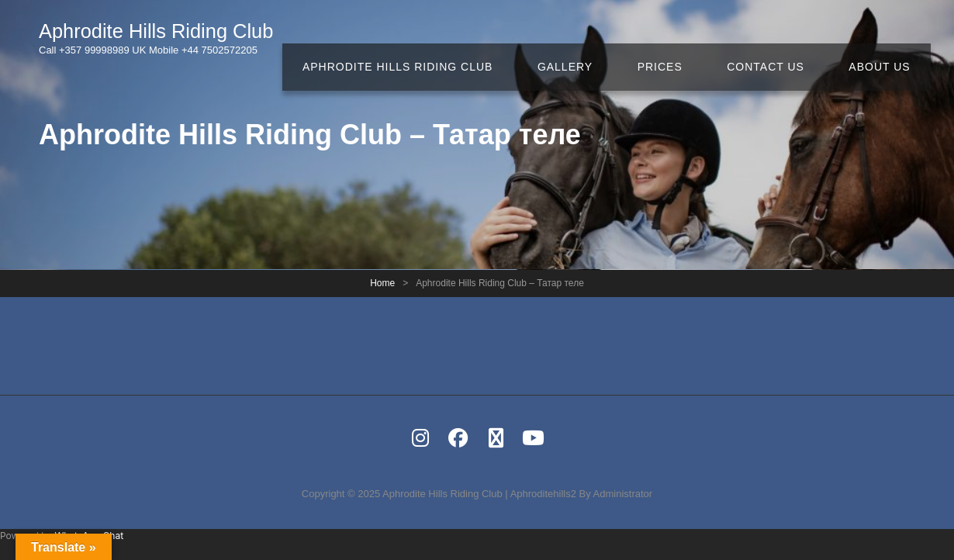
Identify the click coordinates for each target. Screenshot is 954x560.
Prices (684, 39)
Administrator (623, 494)
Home (382, 283)
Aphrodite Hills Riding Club (168, 33)
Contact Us (780, 39)
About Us (885, 39)
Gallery (599, 39)
